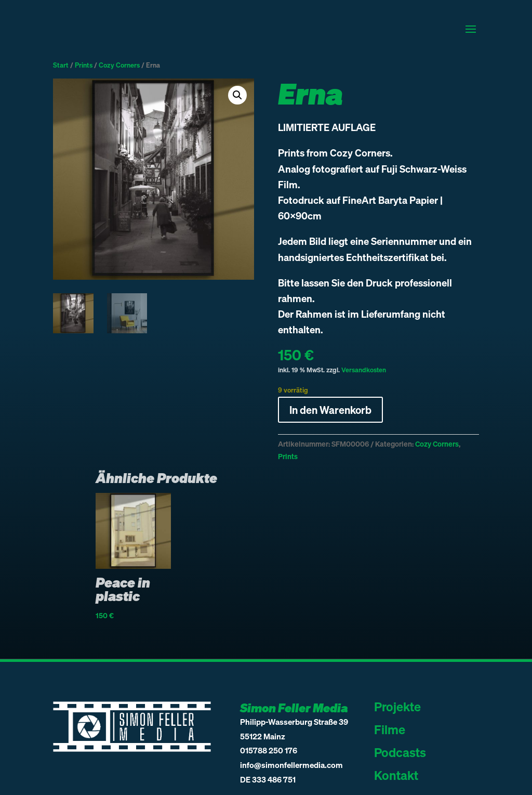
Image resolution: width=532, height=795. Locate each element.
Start (61, 65)
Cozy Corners (119, 65)
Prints (84, 65)
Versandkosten (364, 370)
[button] (237, 95)
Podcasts (400, 752)
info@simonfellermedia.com (291, 765)
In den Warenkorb (330, 410)
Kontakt (396, 775)
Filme (390, 729)
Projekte (397, 706)
